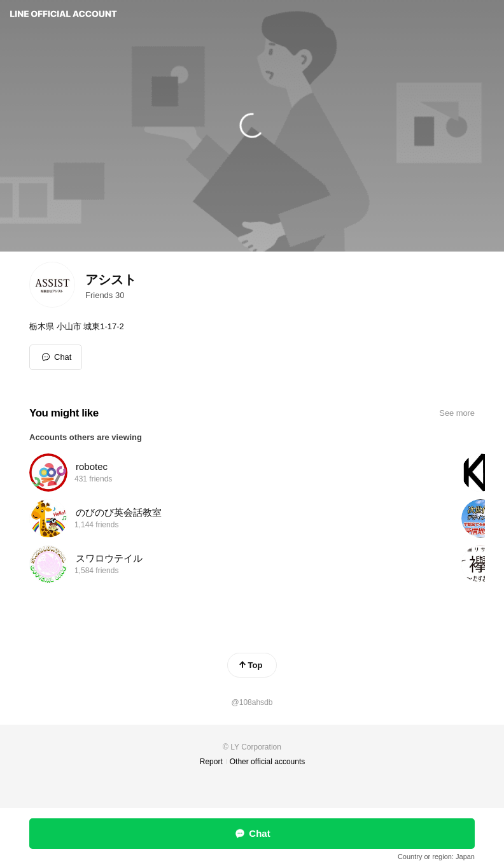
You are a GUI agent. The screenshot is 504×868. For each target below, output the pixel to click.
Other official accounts (268, 762)
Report (211, 762)
